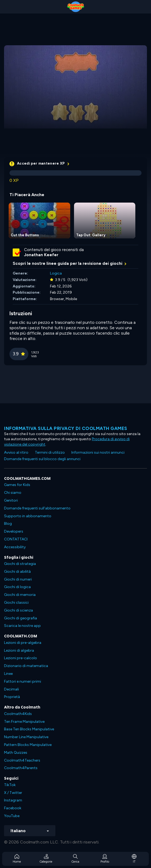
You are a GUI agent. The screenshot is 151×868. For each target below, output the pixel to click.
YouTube (12, 816)
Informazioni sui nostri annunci (98, 452)
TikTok (10, 785)
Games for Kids (17, 485)
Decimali (11, 689)
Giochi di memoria (20, 595)
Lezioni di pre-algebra (23, 643)
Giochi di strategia (20, 564)
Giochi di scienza (19, 610)
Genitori (11, 500)
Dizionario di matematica (26, 666)
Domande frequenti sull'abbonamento (37, 508)
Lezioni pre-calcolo (21, 658)
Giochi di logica (17, 587)
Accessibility (15, 547)
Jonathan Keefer (41, 255)
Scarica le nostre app (22, 626)
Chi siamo (13, 493)
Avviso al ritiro (16, 452)
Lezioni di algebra (19, 650)
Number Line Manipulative (26, 737)
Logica (56, 273)
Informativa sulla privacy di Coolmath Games (66, 428)
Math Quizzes (16, 753)
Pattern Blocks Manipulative (28, 745)
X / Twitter (13, 793)
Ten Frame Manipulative (24, 722)
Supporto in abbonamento (28, 516)
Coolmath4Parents (21, 768)
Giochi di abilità (17, 572)
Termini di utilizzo (50, 452)
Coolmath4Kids (18, 714)
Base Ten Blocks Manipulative (29, 729)
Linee (8, 674)
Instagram (13, 800)
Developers (14, 531)
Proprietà (12, 697)
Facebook (13, 808)
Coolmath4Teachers (22, 760)
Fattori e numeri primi (23, 681)
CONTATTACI (16, 539)
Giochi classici (16, 603)
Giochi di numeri (18, 579)
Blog (8, 524)
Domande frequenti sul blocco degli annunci (42, 459)
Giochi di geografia (21, 618)
